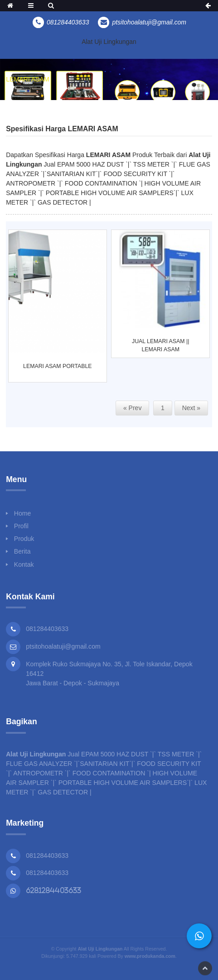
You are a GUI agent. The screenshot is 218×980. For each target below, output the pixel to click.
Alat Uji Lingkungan (109, 42)
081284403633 (47, 856)
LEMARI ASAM (27, 79)
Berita (22, 551)
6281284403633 (53, 890)
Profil (21, 526)
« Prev (132, 408)
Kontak (24, 564)
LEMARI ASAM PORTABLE (57, 367)
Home (23, 513)
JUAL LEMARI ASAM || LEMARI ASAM (160, 346)
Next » (191, 408)
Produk (24, 539)
